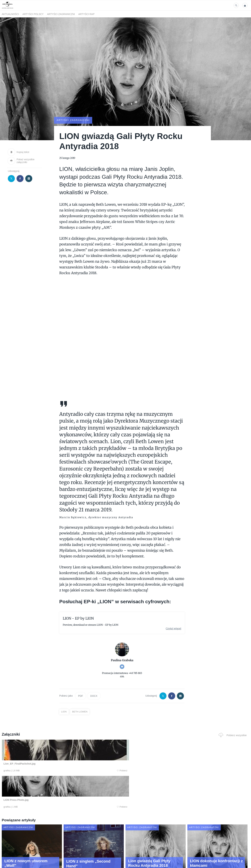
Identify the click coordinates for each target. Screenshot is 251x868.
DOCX (94, 696)
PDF (81, 696)
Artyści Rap (86, 14)
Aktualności (10, 14)
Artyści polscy (33, 14)
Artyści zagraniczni (61, 14)
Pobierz (55, 771)
